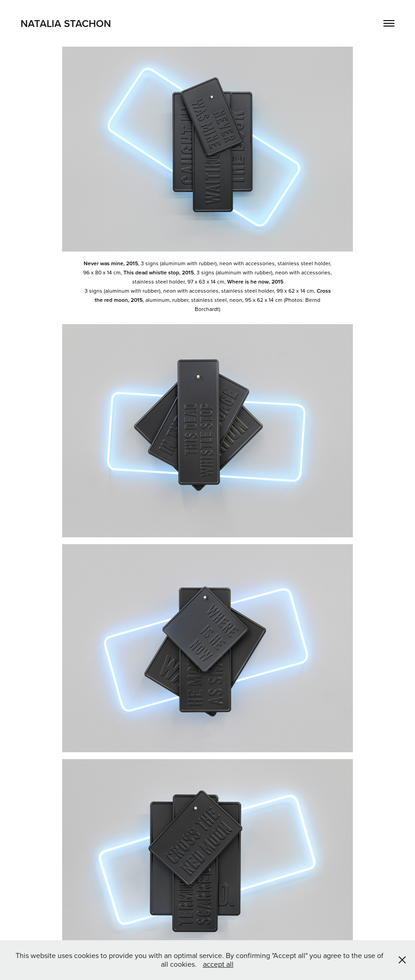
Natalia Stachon (66, 23)
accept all (218, 964)
